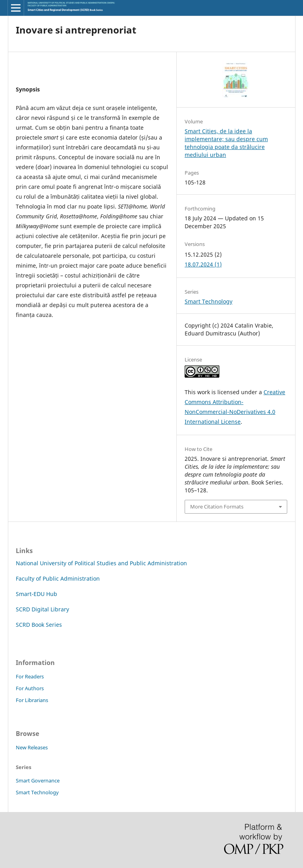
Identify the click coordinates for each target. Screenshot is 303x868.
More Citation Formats (217, 507)
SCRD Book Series (39, 625)
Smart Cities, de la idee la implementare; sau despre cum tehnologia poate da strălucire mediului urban (226, 143)
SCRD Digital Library (42, 609)
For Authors (30, 688)
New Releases (32, 747)
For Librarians (32, 700)
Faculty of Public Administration (58, 578)
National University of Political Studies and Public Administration (101, 563)
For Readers (30, 676)
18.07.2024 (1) (203, 264)
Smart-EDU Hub (36, 594)
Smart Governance (38, 780)
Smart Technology (209, 301)
